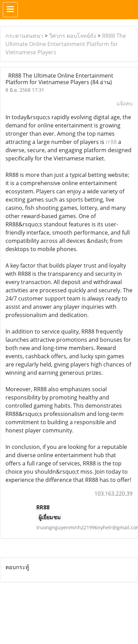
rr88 (111, 142)
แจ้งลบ (124, 103)
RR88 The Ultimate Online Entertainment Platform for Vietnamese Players (66, 44)
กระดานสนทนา (24, 36)
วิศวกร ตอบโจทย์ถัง (73, 36)
